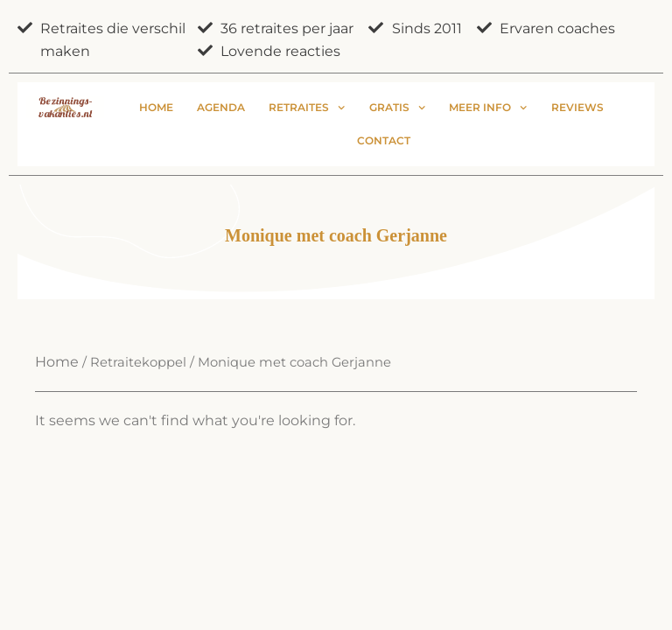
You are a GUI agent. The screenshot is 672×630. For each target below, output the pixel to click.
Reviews (577, 107)
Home (156, 107)
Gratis (397, 108)
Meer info (488, 108)
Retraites (307, 108)
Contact (384, 140)
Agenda (221, 107)
